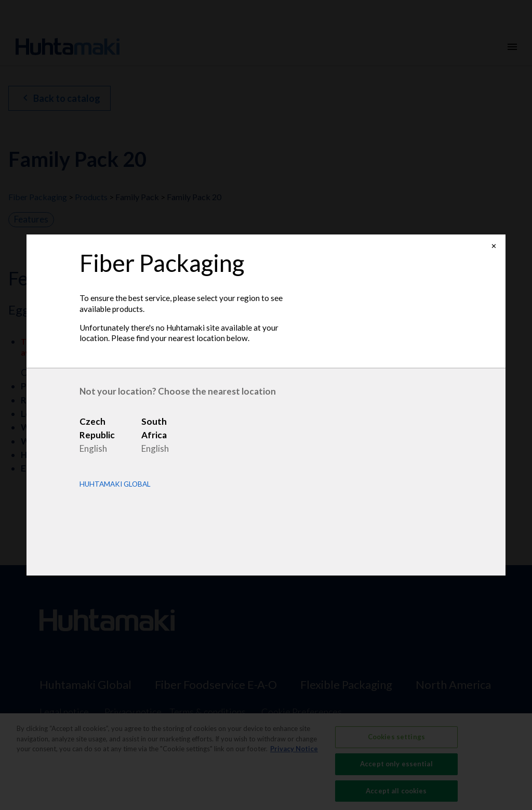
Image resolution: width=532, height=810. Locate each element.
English (93, 448)
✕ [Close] (494, 246)
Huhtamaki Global (115, 484)
